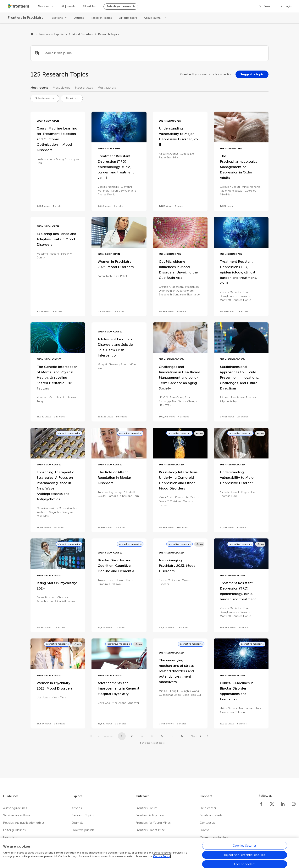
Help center (208, 808)
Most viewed (62, 88)
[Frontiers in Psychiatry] (26, 18)
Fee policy (10, 837)
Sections (58, 18)
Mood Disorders (83, 34)
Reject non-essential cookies (245, 859)
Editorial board (128, 18)
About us (44, 6)
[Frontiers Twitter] (272, 804)
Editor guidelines (14, 830)
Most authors (107, 88)
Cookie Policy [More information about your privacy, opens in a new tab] (162, 860)
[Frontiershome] (19, 6)
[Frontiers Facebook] (261, 804)
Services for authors (17, 815)
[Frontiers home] (32, 34)
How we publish (83, 830)
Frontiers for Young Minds (153, 823)
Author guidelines (15, 808)
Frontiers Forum (147, 808)
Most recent (39, 88)
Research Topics (101, 18)
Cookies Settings (245, 849)
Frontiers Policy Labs (150, 815)
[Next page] (196, 736)
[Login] (286, 6)
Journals (77, 823)
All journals (68, 6)
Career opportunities (214, 837)
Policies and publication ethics (24, 823)
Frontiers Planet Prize (150, 830)
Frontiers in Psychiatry (53, 34)
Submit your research (121, 6)
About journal (153, 18)
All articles (89, 6)
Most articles (84, 88)
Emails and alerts (211, 815)
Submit (205, 830)
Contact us (207, 823)
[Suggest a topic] (252, 74)
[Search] (266, 6)
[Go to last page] (208, 736)
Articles (79, 18)
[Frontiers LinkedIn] (283, 804)
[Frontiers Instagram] (294, 804)
